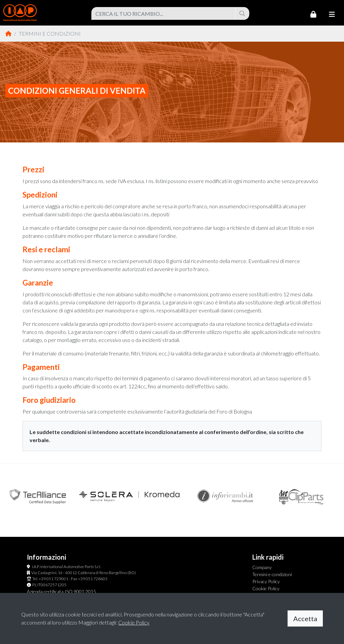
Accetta (305, 618)
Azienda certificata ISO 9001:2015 (61, 591)
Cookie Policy (266, 588)
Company (262, 567)
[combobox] (163, 13)
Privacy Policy (266, 581)
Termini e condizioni (272, 574)
